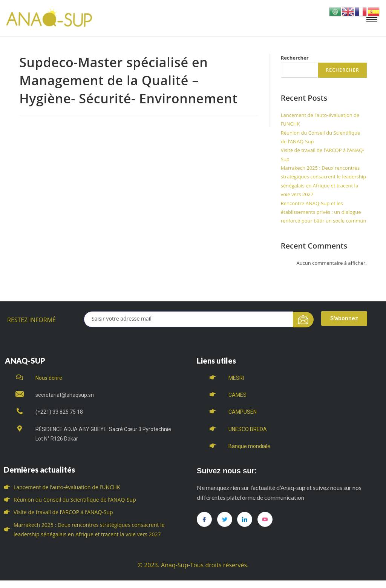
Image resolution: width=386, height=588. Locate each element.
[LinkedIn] (245, 519)
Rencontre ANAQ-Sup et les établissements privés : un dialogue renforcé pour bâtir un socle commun (324, 212)
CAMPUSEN (243, 412)
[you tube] (265, 519)
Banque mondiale (249, 446)
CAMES (237, 395)
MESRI (236, 378)
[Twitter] (225, 519)
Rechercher (295, 58)
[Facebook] (204, 519)
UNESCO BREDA (248, 429)
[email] (189, 319)
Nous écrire (49, 378)
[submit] (303, 320)
